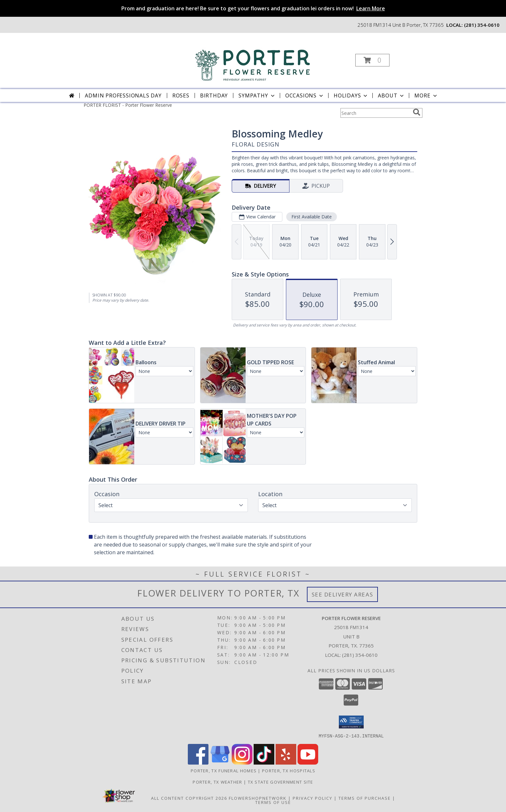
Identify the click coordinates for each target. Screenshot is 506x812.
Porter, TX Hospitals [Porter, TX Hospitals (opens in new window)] (289, 770)
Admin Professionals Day (123, 95)
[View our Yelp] (286, 762)
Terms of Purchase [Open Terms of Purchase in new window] (365, 798)
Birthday (214, 95)
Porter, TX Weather (217, 782)
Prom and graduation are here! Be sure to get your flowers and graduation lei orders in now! (253, 8)
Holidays (351, 95)
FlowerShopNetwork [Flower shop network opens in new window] (258, 798)
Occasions (305, 95)
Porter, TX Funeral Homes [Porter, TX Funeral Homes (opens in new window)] (224, 770)
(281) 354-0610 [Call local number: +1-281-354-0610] (482, 25)
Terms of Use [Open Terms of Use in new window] (273, 802)
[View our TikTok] (264, 762)
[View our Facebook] (198, 762)
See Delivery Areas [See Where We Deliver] (343, 594)
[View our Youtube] (308, 762)
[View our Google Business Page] (220, 762)
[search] (417, 112)
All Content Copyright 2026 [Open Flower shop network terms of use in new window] (189, 798)
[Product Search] (375, 113)
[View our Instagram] (242, 762)
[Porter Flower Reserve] (253, 58)
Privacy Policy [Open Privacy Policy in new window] (313, 798)
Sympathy (257, 95)
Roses (181, 95)
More (426, 95)
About (391, 95)
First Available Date (312, 217)
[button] (372, 60)
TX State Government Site (281, 782)
